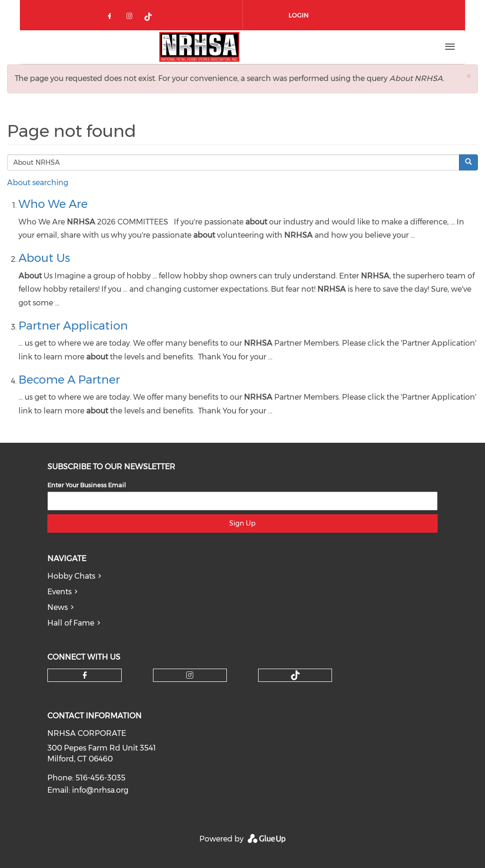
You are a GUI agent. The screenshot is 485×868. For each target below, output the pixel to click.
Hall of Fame (71, 623)
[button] (468, 76)
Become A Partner (69, 380)
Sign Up (242, 523)
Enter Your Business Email (87, 485)
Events (59, 592)
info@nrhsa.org (100, 790)
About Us (44, 258)
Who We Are (53, 204)
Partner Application (73, 326)
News (58, 607)
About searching (38, 183)
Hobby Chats (71, 576)
